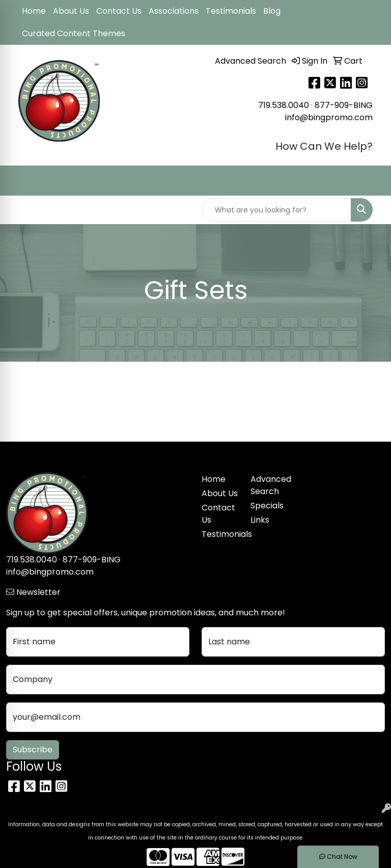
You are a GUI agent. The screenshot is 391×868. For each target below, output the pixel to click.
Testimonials (231, 11)
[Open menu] (371, 181)
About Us (71, 11)
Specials (267, 506)
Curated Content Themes (74, 33)
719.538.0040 (284, 105)
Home (34, 11)
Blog (272, 11)
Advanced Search (269, 485)
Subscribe (33, 750)
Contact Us (119, 11)
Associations (174, 11)
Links (260, 520)
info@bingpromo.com (329, 117)
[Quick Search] (276, 210)
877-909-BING (344, 105)
